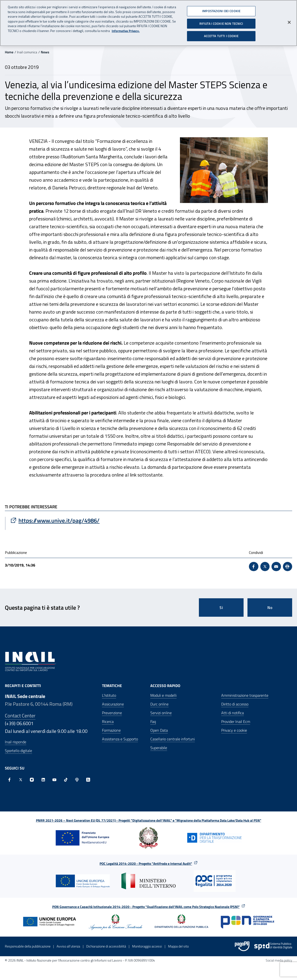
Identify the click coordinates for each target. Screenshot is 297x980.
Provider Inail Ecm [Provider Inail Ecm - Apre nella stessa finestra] (236, 721)
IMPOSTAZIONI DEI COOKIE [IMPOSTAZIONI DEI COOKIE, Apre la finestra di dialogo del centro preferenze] (221, 10)
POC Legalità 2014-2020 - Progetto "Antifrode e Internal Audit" (146, 863)
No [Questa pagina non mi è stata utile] (270, 607)
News (45, 52)
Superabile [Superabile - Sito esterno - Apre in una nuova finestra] (159, 748)
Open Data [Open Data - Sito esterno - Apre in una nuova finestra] (159, 730)
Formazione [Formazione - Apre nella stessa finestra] (111, 730)
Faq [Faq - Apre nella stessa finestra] (153, 721)
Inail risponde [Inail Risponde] (16, 742)
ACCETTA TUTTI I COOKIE (221, 36)
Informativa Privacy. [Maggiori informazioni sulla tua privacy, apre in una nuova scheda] (126, 30)
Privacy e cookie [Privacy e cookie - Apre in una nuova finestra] (234, 730)
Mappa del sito (178, 946)
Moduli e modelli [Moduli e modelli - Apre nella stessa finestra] (163, 695)
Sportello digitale (18, 751)
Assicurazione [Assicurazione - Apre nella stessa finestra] (113, 704)
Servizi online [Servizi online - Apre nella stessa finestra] (161, 713)
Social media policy (279, 960)
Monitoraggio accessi (147, 946)
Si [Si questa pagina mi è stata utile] (221, 607)
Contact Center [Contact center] (20, 716)
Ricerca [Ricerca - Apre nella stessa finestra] (108, 721)
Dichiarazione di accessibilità (106, 946)
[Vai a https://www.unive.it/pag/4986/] (77, 520)
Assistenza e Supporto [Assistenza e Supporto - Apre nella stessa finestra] (120, 739)
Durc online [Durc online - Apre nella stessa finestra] (159, 704)
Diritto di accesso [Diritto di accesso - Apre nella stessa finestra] (235, 704)
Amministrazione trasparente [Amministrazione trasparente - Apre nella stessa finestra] (245, 695)
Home (9, 52)
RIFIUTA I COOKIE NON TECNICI (221, 23)
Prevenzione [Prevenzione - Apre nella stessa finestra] (112, 713)
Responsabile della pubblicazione (28, 946)
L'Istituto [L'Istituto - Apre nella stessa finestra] (109, 695)
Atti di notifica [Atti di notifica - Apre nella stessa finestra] (233, 713)
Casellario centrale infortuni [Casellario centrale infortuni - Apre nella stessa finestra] (173, 739)
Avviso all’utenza (68, 946)
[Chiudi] (289, 22)
